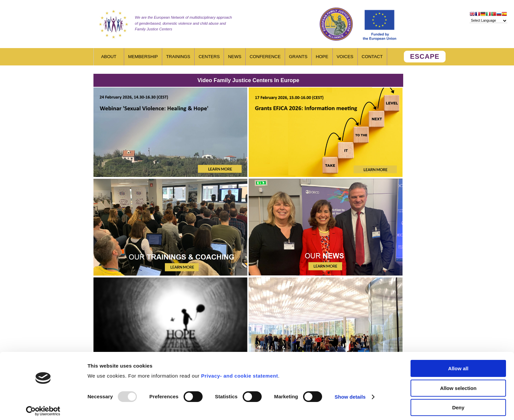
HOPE (322, 57)
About (109, 57)
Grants (298, 57)
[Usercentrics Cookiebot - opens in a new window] (43, 407)
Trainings (178, 57)
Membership (143, 57)
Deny (458, 403)
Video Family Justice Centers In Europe (248, 80)
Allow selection (458, 384)
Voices (345, 57)
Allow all (458, 364)
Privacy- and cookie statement (239, 372)
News (235, 57)
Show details (350, 393)
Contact (372, 57)
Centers (209, 57)
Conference (265, 57)
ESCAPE (425, 56)
